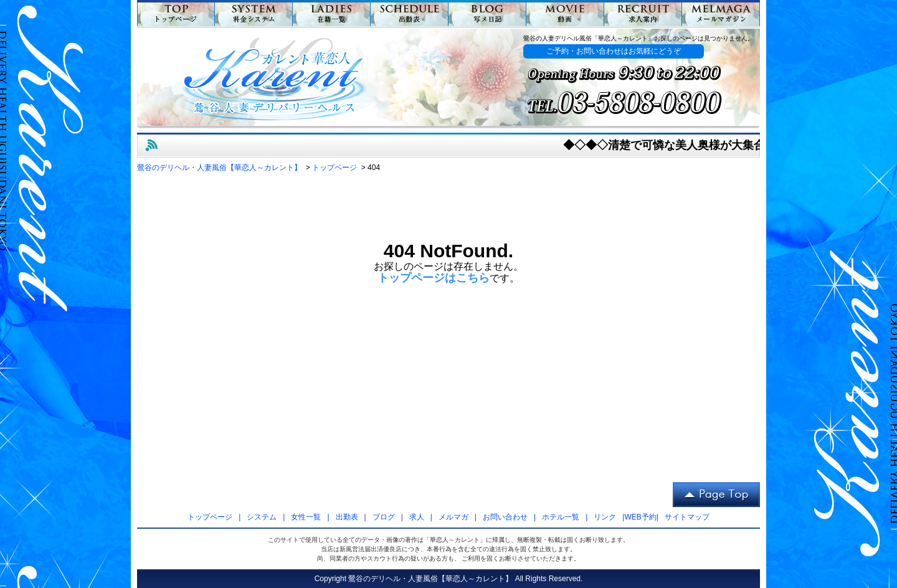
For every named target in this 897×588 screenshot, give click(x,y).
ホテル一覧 (561, 517)
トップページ (210, 517)
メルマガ (453, 517)
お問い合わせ (505, 517)
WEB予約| (641, 517)
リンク (605, 517)
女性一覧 (306, 517)
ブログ (384, 517)
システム (262, 517)
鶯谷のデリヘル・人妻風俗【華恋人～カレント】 (430, 579)
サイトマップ (687, 517)
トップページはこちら (434, 278)
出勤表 (347, 517)
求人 (417, 517)
